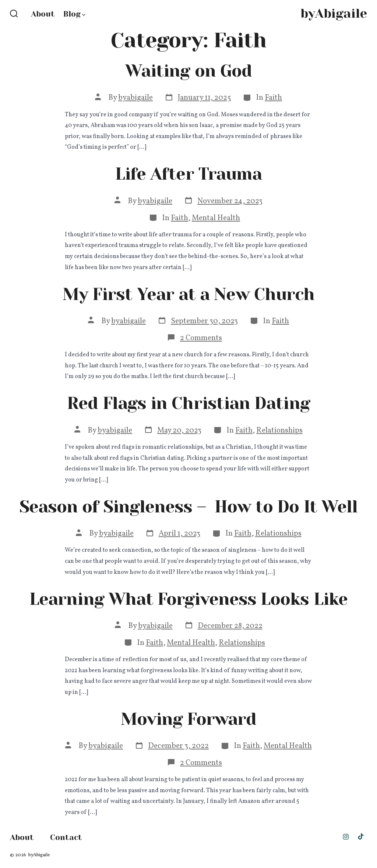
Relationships (279, 431)
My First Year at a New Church (188, 294)
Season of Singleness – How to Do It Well (188, 507)
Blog (74, 14)
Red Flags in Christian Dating (188, 403)
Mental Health (216, 218)
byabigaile (135, 98)
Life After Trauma (188, 174)
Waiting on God (188, 71)
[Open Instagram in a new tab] (346, 837)
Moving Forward (188, 719)
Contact (66, 837)
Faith (273, 98)
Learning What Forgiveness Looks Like (188, 599)
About (43, 14)
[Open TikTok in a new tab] (360, 837)
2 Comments (201, 338)
